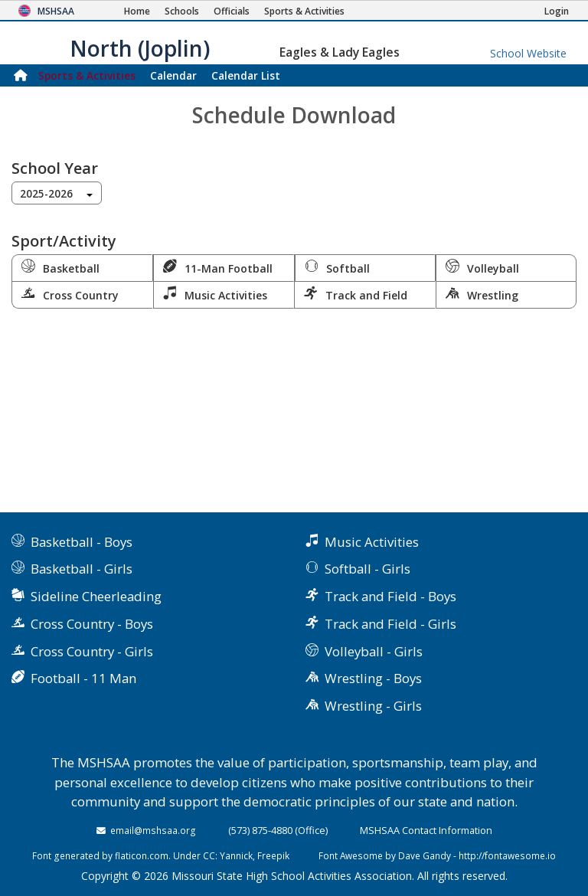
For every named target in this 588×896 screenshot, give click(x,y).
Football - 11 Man (83, 678)
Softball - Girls (367, 569)
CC (209, 855)
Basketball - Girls (82, 569)
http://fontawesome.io (507, 855)
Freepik (273, 855)
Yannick (236, 855)
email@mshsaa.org (153, 830)
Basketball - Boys (82, 542)
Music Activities (215, 294)
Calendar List (246, 75)
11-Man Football (218, 267)
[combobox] (57, 193)
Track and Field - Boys (390, 596)
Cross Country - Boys (92, 624)
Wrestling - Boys (373, 678)
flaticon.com (142, 855)
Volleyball (482, 267)
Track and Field (356, 294)
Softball (337, 267)
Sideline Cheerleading (96, 596)
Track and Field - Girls (390, 624)
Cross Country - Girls (92, 651)
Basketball (60, 267)
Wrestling (482, 294)
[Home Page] (137, 11)
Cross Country (70, 294)
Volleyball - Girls (374, 651)
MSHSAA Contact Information (426, 830)
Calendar (173, 75)
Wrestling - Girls (373, 706)
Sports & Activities (87, 75)
